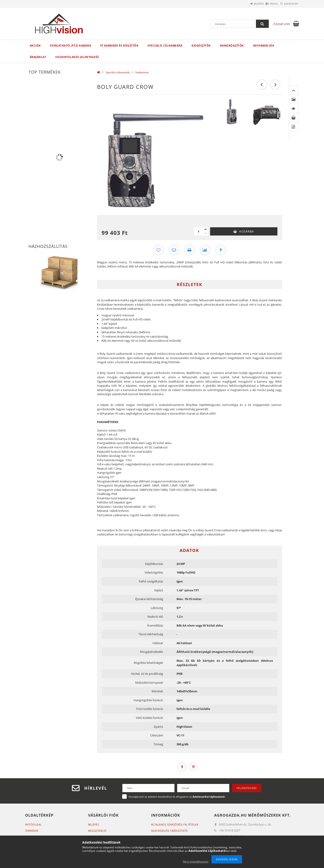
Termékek (32, 831)
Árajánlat (38, 57)
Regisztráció (97, 831)
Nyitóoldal (33, 824)
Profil (267, 4)
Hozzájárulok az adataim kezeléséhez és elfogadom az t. (177, 797)
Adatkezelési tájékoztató (170, 831)
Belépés (246, 4)
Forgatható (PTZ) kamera (71, 46)
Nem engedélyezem (196, 861)
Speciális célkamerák (165, 46)
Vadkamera (142, 72)
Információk (264, 46)
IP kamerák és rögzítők (119, 46)
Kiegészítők (201, 46)
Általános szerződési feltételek (175, 824)
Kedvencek (289, 4)
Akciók (35, 46)
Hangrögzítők (232, 46)
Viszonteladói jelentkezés (77, 57)
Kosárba (247, 231)
